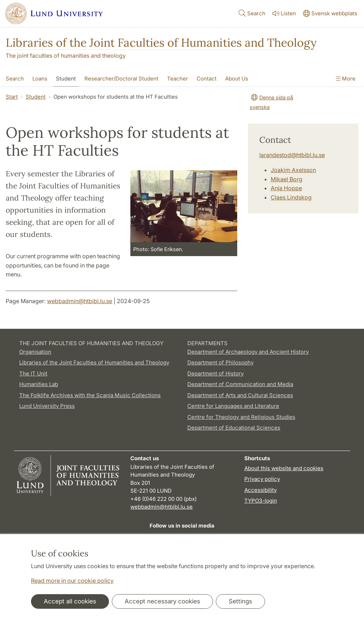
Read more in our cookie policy (72, 581)
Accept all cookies (70, 601)
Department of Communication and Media (240, 384)
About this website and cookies (284, 468)
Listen (284, 13)
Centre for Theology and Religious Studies (241, 417)
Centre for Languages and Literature (233, 406)
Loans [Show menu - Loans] (40, 79)
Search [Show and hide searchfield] (251, 13)
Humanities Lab (39, 384)
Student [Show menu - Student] (66, 79)
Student (36, 97)
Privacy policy (262, 479)
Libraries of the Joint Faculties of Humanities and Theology (161, 43)
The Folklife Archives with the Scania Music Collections (90, 395)
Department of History (215, 373)
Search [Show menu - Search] (15, 79)
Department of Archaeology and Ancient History (248, 352)
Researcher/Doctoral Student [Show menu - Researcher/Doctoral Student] (121, 79)
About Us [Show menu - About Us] (237, 79)
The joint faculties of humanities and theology (66, 56)
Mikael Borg (287, 179)
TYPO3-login (261, 501)
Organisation (35, 352)
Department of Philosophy (220, 362)
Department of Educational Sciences (234, 428)
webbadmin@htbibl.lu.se (80, 301)
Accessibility (261, 490)
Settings (240, 601)
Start (12, 97)
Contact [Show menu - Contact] (207, 79)
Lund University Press (47, 406)
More (346, 79)
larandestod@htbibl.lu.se (292, 155)
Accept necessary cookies (162, 601)
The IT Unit (33, 373)
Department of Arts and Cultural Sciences (240, 395)
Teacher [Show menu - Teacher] (178, 79)
